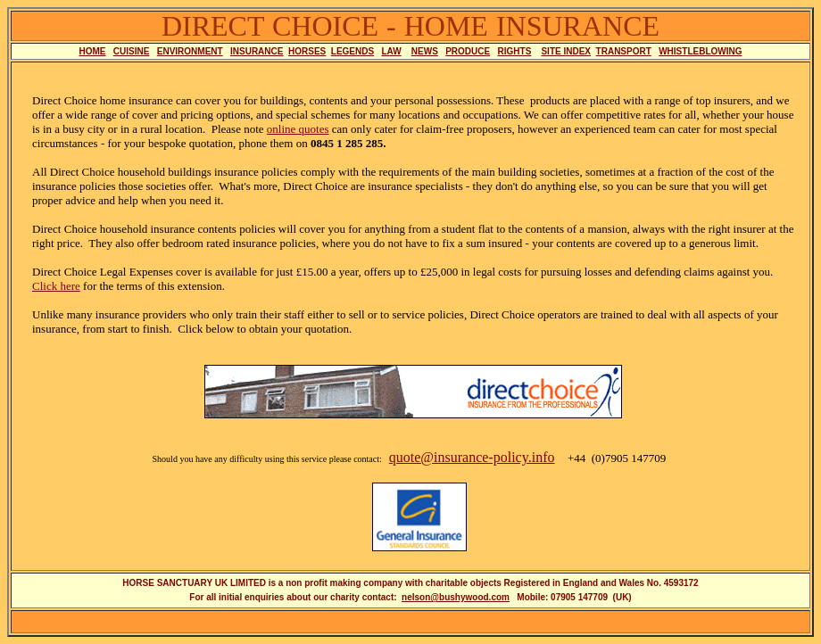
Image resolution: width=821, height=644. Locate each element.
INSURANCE (257, 51)
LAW (392, 51)
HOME (93, 51)
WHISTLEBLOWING (700, 51)
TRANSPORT (624, 51)
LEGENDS (352, 51)
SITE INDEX (566, 51)
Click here (56, 286)
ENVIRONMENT (190, 51)
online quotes (298, 129)
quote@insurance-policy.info (472, 457)
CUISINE (132, 51)
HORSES (307, 51)
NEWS (425, 51)
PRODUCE (468, 51)
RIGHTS (515, 51)
